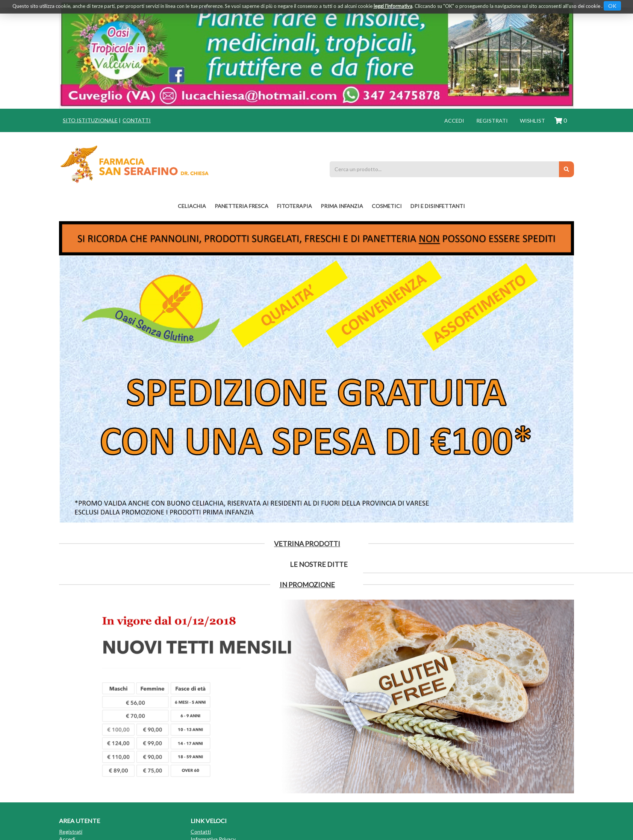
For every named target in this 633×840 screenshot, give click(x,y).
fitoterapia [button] (295, 206)
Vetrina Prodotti (307, 544)
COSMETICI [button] (387, 206)
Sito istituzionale (90, 120)
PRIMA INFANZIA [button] (342, 206)
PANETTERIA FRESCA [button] (242, 206)
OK (612, 6)
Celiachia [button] (192, 206)
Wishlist (532, 121)
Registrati (492, 121)
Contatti (137, 120)
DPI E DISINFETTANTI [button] (438, 206)
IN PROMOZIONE (307, 585)
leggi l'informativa (393, 6)
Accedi (454, 121)
